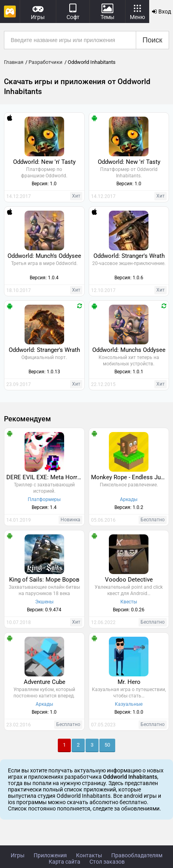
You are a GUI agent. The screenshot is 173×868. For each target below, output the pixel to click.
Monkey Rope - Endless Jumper (130, 477)
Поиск (152, 40)
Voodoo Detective (129, 580)
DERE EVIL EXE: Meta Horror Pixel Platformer (45, 477)
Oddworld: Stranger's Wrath (129, 256)
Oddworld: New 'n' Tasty (44, 162)
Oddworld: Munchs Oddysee (129, 350)
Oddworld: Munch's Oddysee (44, 256)
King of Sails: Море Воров (44, 580)
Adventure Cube (45, 682)
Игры (18, 855)
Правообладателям (137, 855)
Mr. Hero (129, 682)
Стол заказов (107, 862)
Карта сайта (65, 862)
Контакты (89, 855)
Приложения (50, 855)
